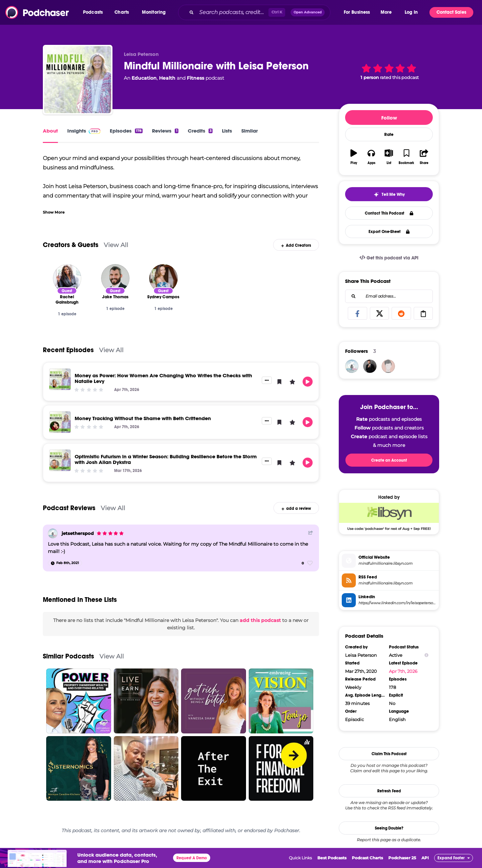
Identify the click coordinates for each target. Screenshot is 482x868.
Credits (200, 131)
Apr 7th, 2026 (403, 671)
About (50, 131)
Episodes (126, 131)
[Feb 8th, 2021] (65, 563)
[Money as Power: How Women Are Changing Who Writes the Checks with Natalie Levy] (60, 379)
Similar (250, 131)
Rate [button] (389, 135)
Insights (84, 131)
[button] (95, 12)
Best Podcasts (332, 858)
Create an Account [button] (389, 460)
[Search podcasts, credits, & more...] (232, 12)
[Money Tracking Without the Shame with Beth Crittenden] (60, 422)
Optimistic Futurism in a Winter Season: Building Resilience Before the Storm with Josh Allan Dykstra (166, 459)
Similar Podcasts (68, 656)
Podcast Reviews (69, 508)
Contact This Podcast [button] (389, 213)
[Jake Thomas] (115, 278)
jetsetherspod (78, 533)
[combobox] (260, 12)
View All (116, 245)
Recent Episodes (68, 350)
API (425, 858)
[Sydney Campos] (164, 278)
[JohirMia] (370, 366)
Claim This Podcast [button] (389, 754)
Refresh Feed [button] (389, 791)
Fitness (195, 78)
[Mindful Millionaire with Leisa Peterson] (78, 80)
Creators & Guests (71, 245)
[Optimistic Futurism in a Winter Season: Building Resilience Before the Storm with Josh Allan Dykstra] (60, 460)
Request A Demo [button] (192, 858)
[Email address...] (389, 296)
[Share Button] (311, 533)
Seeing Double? (389, 828)
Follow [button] (389, 118)
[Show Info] (426, 655)
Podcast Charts (367, 858)
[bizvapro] (388, 366)
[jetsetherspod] (53, 533)
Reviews (165, 131)
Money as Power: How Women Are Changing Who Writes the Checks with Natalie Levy (163, 378)
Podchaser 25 (402, 858)
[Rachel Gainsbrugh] (67, 278)
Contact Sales (451, 12)
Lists (227, 131)
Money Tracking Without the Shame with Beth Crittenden (143, 418)
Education (144, 78)
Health (167, 78)
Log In (411, 12)
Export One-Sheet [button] (389, 232)
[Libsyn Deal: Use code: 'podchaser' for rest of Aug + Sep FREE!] (389, 517)
